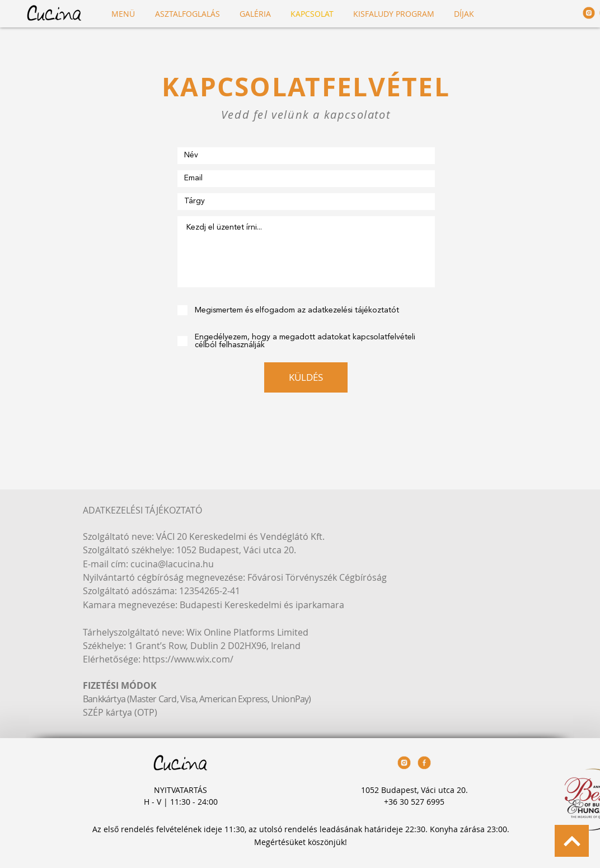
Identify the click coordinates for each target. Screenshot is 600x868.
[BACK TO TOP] (572, 841)
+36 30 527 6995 (414, 802)
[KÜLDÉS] (306, 377)
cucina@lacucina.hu (172, 564)
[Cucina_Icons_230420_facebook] (424, 763)
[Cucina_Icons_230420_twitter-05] (589, 13)
